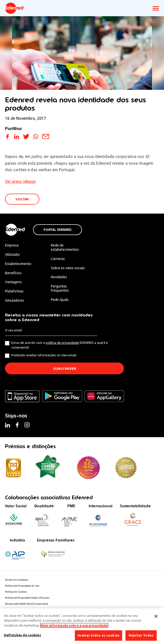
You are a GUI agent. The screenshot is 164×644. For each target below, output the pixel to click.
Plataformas (14, 291)
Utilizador (13, 255)
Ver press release (20, 181)
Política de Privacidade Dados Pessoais (27, 598)
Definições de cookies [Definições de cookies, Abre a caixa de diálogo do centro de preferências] (23, 635)
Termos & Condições (17, 580)
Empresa (12, 245)
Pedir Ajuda (60, 300)
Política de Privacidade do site (22, 586)
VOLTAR (22, 199)
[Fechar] (156, 616)
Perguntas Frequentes (60, 288)
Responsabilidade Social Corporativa (27, 604)
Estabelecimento (18, 264)
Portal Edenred (57, 230)
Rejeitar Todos (141, 635)
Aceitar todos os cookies (99, 635)
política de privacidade (62, 343)
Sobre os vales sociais (68, 268)
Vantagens (13, 282)
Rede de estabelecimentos (65, 247)
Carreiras (58, 259)
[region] (82, 626)
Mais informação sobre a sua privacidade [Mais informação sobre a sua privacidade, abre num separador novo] (74, 625)
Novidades (59, 277)
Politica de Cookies (16, 592)
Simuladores (15, 300)
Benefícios (13, 273)
